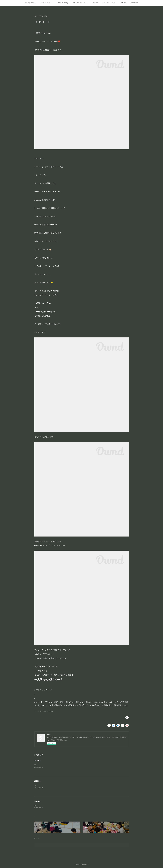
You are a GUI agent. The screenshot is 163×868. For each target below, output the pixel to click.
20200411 (38, 761)
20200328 (38, 781)
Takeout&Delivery (63, 3)
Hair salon (95, 3)
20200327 (38, 801)
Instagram (124, 3)
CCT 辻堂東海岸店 (30, 3)
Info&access (135, 3)
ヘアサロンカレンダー (109, 3)
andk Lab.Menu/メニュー (80, 3)
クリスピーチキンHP (47, 3)
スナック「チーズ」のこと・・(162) (44, 711)
